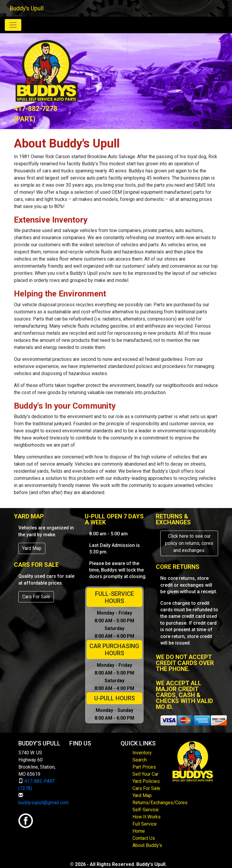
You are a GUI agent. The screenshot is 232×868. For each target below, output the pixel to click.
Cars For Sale (36, 597)
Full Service (145, 824)
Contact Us (144, 838)
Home (139, 831)
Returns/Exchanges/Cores (160, 803)
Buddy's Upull (27, 8)
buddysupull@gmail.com (44, 803)
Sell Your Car (145, 774)
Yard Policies (146, 781)
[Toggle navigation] (13, 25)
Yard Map (32, 548)
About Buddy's (147, 845)
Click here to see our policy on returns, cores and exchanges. (189, 543)
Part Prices (144, 767)
